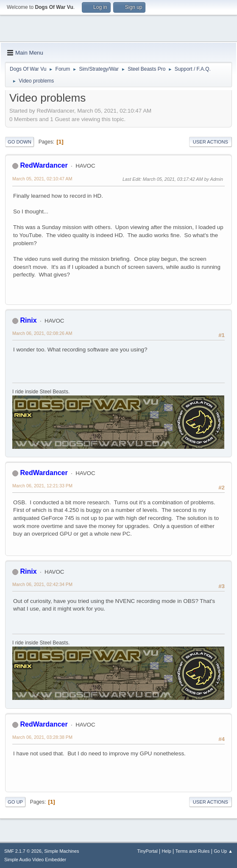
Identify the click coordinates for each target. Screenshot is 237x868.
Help (167, 851)
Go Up (15, 802)
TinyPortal (148, 851)
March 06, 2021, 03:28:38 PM (42, 737)
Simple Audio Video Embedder (35, 860)
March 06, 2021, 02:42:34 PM (42, 584)
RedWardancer (44, 165)
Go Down (20, 142)
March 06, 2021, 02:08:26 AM (42, 333)
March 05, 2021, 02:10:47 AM (42, 179)
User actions (211, 142)
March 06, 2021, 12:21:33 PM (42, 486)
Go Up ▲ (223, 851)
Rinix (28, 320)
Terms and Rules (193, 851)
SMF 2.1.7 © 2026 (23, 851)
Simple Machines (61, 851)
